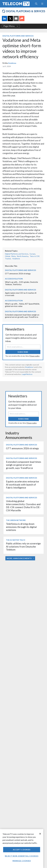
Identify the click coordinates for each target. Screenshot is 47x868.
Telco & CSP (34, 256)
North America (23, 256)
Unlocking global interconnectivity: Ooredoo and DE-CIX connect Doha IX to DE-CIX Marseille (23, 506)
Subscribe (23, 352)
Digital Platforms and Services (18, 36)
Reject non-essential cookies (22, 856)
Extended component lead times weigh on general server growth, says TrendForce (22, 316)
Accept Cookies (22, 850)
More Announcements (20, 558)
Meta (13, 256)
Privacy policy (35, 356)
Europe (33, 254)
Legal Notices (27, 374)
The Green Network (16, 520)
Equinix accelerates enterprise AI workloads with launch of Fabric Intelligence (22, 484)
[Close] (40, 834)
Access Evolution (14, 279)
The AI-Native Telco (16, 540)
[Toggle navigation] (42, 4)
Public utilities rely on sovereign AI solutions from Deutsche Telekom (23, 546)
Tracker (8, 259)
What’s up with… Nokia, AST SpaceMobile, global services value (22, 305)
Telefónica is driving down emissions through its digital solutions (21, 527)
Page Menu (11, 26)
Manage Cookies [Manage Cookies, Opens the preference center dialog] (22, 861)
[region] (22, 849)
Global (8, 256)
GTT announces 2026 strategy (18, 273)
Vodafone (12, 63)
